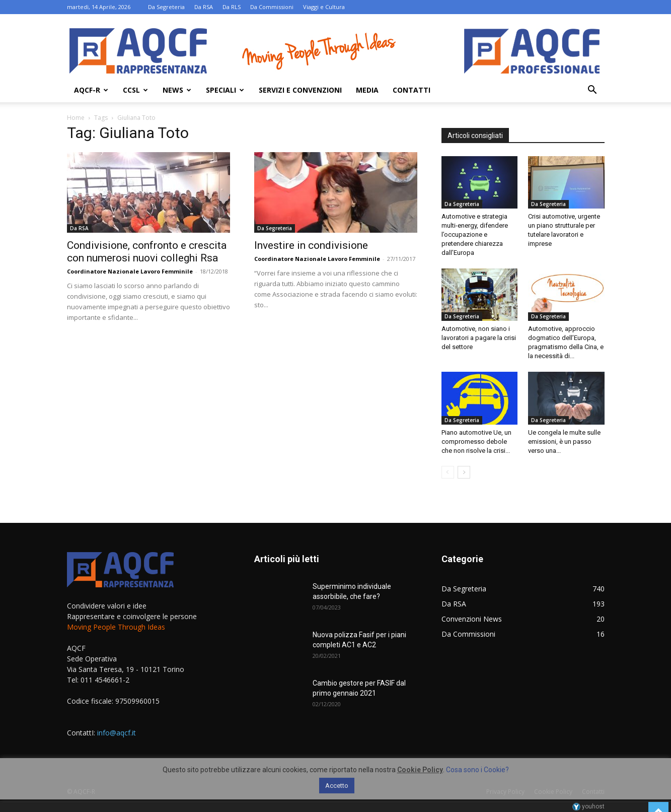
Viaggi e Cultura (324, 7)
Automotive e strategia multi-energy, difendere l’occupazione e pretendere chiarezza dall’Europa (475, 234)
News (177, 90)
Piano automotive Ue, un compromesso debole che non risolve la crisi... (476, 442)
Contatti (412, 90)
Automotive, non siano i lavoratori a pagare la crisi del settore (479, 338)
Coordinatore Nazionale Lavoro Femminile (130, 271)
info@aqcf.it (117, 733)
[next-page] (464, 472)
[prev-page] (448, 472)
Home (76, 118)
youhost (588, 806)
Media (367, 90)
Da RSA (204, 7)
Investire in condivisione (311, 245)
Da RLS (232, 7)
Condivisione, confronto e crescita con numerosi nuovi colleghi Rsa (147, 252)
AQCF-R (91, 90)
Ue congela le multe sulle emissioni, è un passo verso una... (564, 442)
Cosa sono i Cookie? (477, 770)
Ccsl (135, 90)
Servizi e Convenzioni (300, 90)
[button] (592, 91)
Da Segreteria (166, 7)
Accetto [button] (337, 786)
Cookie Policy (420, 770)
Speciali (225, 90)
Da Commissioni (272, 7)
